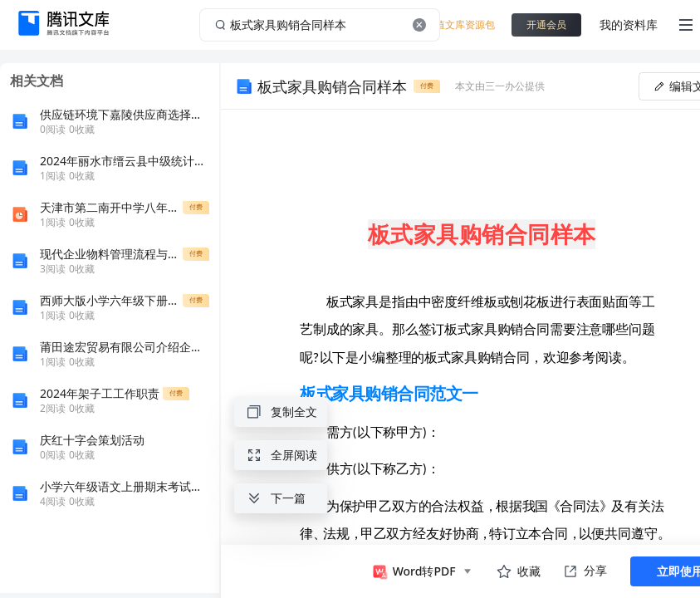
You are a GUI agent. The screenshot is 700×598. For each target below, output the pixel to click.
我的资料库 (629, 25)
